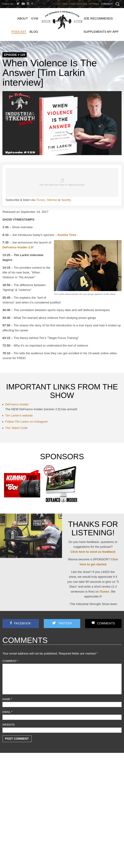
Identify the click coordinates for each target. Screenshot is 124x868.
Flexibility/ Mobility (13, 788)
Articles (7, 775)
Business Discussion (14, 780)
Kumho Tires (67, 235)
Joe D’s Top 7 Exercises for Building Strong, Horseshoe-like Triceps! (62, 785)
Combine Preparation (15, 784)
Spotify (66, 200)
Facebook (23, 623)
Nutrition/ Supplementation (18, 792)
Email (7, 712)
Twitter (65, 623)
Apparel (94, 4)
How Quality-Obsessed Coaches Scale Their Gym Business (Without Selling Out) (103, 840)
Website (9, 725)
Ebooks (82, 4)
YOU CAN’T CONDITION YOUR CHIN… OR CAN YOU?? (58, 774)
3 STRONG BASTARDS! (58, 793)
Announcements (12, 771)
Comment (10, 661)
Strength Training (12, 817)
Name (7, 699)
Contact (107, 4)
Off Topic (8, 797)
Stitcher (52, 200)
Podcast (7, 801)
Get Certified (66, 4)
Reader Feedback (13, 805)
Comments (106, 623)
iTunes (40, 200)
